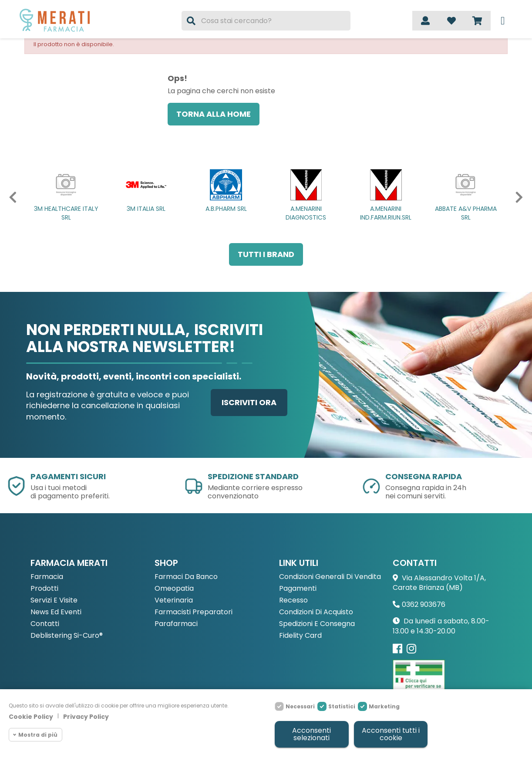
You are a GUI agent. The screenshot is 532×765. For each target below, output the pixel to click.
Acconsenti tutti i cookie (390, 733)
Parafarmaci (176, 624)
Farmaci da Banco (186, 577)
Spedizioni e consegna (317, 624)
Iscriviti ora (249, 402)
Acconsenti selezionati (311, 733)
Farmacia (47, 577)
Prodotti (44, 589)
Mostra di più (38, 733)
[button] (9, 197)
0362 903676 (424, 604)
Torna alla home (214, 114)
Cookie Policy (31, 715)
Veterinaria (174, 601)
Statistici (342, 705)
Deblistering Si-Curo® (67, 636)
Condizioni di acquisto (316, 612)
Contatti (45, 624)
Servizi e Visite (54, 601)
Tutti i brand (266, 254)
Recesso (293, 601)
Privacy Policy (86, 715)
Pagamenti (298, 589)
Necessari (300, 705)
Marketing (384, 705)
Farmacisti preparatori (194, 612)
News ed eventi (56, 612)
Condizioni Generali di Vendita (330, 577)
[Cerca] (266, 21)
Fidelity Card (300, 636)
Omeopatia (174, 589)
